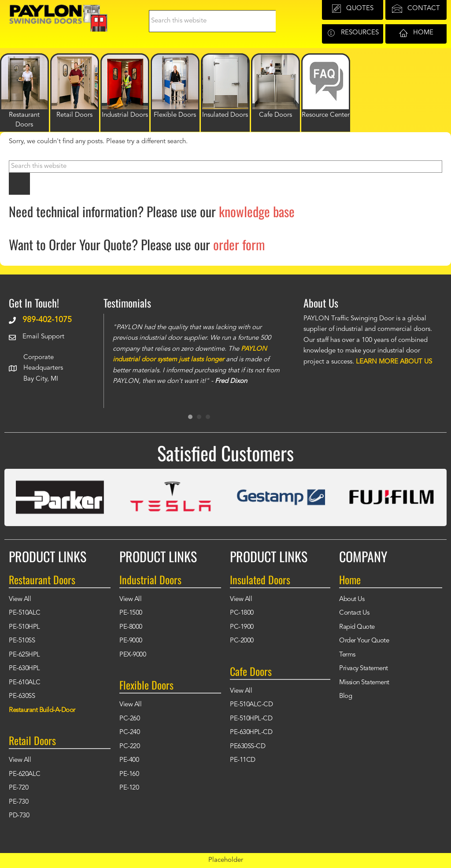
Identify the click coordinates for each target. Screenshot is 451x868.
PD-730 (19, 816)
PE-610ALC (25, 683)
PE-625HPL (24, 655)
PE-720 (18, 788)
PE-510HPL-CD (251, 719)
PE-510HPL (24, 627)
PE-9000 (131, 641)
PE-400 (129, 760)
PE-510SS (22, 641)
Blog (346, 696)
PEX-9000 (133, 655)
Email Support (43, 337)
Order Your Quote (364, 641)
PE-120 (129, 788)
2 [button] (199, 417)
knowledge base (257, 211)
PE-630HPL (24, 669)
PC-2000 (242, 641)
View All (20, 599)
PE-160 (129, 774)
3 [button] (208, 417)
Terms (347, 655)
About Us (352, 599)
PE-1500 (131, 613)
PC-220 (129, 747)
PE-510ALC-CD (251, 705)
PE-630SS (22, 696)
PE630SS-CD (248, 747)
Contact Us (354, 613)
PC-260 (129, 719)
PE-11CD (243, 760)
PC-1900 (242, 627)
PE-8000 (131, 627)
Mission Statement (364, 683)
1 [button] (190, 417)
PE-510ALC (25, 613)
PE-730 (18, 802)
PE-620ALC (25, 774)
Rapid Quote (357, 627)
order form (239, 244)
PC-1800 (242, 613)
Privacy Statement (364, 669)
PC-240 (129, 733)
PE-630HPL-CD (251, 733)
